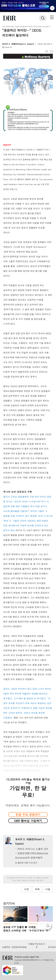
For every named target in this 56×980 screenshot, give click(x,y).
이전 (27, 889)
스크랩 (51, 51)
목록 (37, 889)
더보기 (47, 51)
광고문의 (52, 947)
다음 (48, 889)
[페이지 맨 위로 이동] (49, 926)
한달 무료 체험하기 (28, 815)
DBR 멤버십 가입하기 (28, 821)
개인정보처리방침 (19, 947)
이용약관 (6, 947)
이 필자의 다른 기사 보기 (26, 863)
